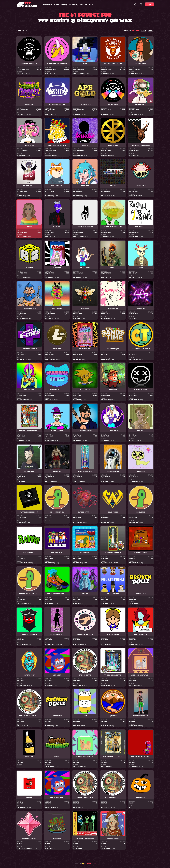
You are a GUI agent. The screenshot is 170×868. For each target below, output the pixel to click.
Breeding (74, 4)
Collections (47, 4)
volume (136, 30)
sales (151, 30)
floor (144, 30)
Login (149, 4)
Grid (91, 4)
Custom (84, 4)
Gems (57, 4)
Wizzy (64, 4)
